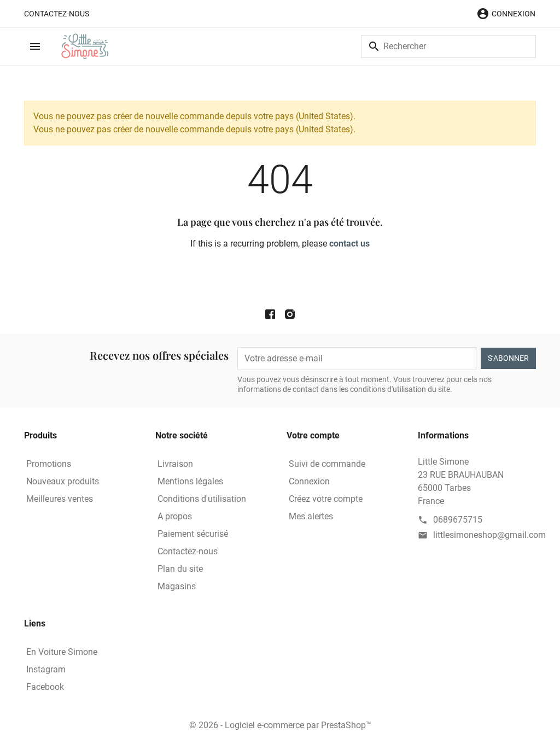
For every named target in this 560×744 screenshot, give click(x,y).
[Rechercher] (448, 46)
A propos (175, 516)
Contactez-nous (57, 14)
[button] (506, 14)
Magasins (177, 586)
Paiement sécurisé (193, 534)
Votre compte (313, 435)
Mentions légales (190, 481)
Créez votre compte (326, 499)
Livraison (175, 464)
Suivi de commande (327, 464)
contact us (349, 244)
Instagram (46, 669)
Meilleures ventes (60, 499)
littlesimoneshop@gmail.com (489, 535)
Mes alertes (311, 516)
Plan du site (180, 569)
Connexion (309, 481)
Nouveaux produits (63, 481)
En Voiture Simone (62, 652)
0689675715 (458, 520)
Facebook (45, 687)
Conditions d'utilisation (202, 499)
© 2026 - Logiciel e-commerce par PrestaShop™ (280, 725)
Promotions (49, 464)
